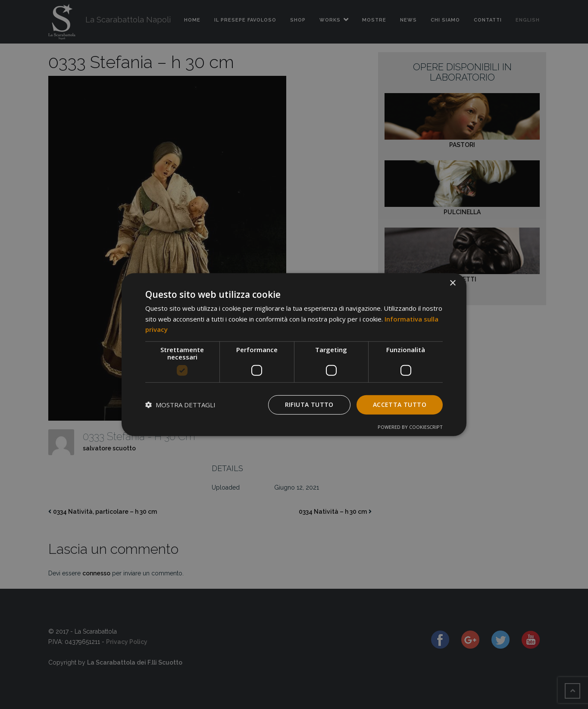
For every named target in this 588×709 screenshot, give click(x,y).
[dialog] (294, 354)
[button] (180, 405)
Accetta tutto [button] (400, 404)
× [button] (452, 283)
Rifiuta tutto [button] (309, 404)
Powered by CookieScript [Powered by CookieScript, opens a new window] (410, 427)
